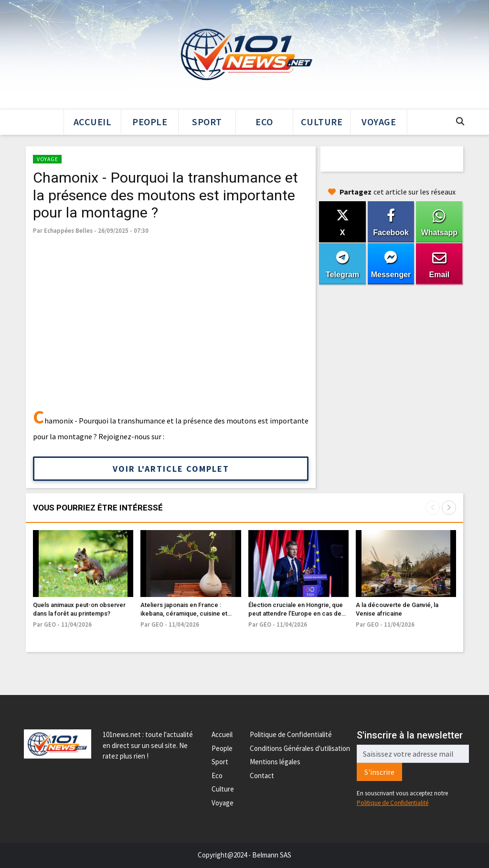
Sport (207, 122)
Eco (264, 122)
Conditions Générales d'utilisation (300, 748)
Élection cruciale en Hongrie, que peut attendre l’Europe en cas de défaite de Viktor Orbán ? (296, 613)
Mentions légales (275, 762)
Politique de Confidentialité (291, 734)
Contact (262, 776)
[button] (449, 508)
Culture (322, 122)
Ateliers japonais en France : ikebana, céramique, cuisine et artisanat (184, 613)
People (150, 122)
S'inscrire (379, 772)
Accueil (93, 122)
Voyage (379, 122)
